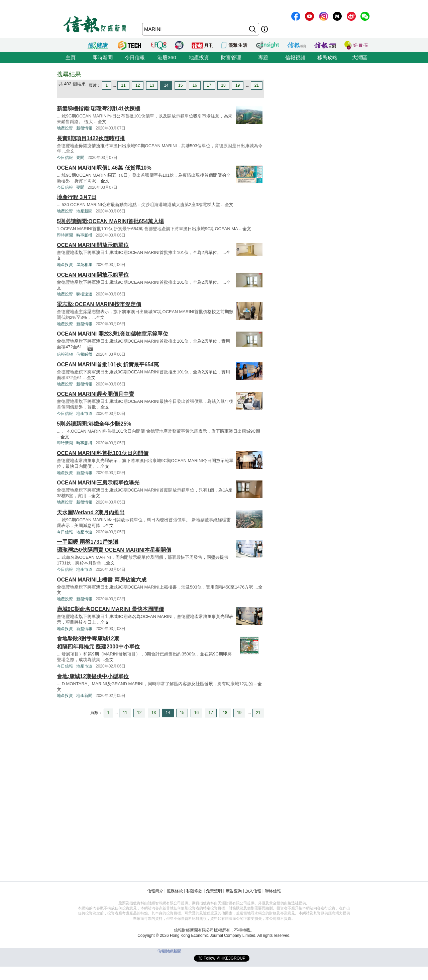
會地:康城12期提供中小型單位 (93, 676)
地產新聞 (84, 211)
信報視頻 (295, 57)
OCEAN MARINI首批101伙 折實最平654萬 (108, 365)
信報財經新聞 (169, 951)
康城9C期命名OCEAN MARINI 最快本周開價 (110, 609)
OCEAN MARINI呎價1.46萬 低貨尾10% (104, 168)
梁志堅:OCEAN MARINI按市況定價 (99, 304)
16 (195, 85)
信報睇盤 (84, 354)
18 (223, 85)
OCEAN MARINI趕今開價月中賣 (95, 394)
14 (166, 85)
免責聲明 (214, 891)
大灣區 (360, 57)
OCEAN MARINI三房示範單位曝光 (98, 483)
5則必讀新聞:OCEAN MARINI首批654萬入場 (110, 221)
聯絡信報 (273, 891)
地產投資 (199, 57)
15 (180, 85)
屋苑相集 (84, 265)
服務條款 (175, 891)
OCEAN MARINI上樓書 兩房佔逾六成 (102, 580)
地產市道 (84, 414)
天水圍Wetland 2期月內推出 (91, 512)
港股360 (167, 57)
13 (152, 85)
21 (257, 85)
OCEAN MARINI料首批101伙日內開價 (103, 453)
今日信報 (135, 57)
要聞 (80, 158)
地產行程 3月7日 (77, 197)
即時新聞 (103, 57)
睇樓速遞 (84, 294)
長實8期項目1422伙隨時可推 (91, 138)
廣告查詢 (234, 891)
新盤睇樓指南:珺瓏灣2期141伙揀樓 (98, 109)
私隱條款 (194, 891)
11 (123, 85)
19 (238, 85)
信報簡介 (155, 891)
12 (138, 85)
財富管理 (231, 57)
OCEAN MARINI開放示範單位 (93, 245)
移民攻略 (327, 57)
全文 (102, 122)
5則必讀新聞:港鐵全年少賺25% (94, 424)
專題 (263, 57)
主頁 (71, 57)
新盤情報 (84, 128)
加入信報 (253, 891)
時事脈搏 (84, 235)
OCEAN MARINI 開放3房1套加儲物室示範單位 (113, 334)
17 (209, 85)
